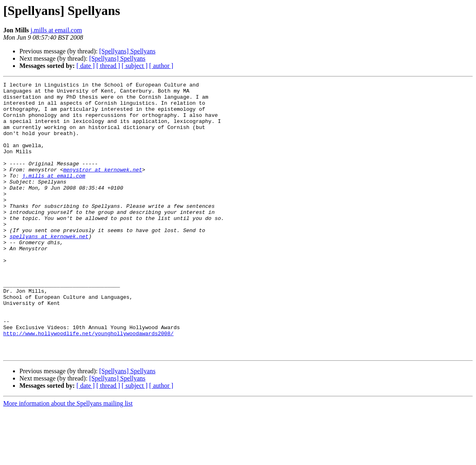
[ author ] (161, 66)
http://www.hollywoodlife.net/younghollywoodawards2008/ (88, 384)
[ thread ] (108, 66)
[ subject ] (135, 66)
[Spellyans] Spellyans (127, 51)
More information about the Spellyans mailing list (68, 458)
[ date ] (86, 66)
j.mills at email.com (56, 30)
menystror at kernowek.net (103, 188)
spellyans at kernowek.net (49, 268)
